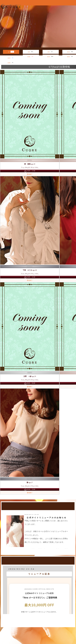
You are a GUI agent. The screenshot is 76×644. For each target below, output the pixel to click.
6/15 (51, 56)
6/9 (51, 52)
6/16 (71, 56)
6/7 (11, 52)
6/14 (31, 56)
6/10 (71, 52)
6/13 (11, 58)
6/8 (31, 52)
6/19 (11, 63)
